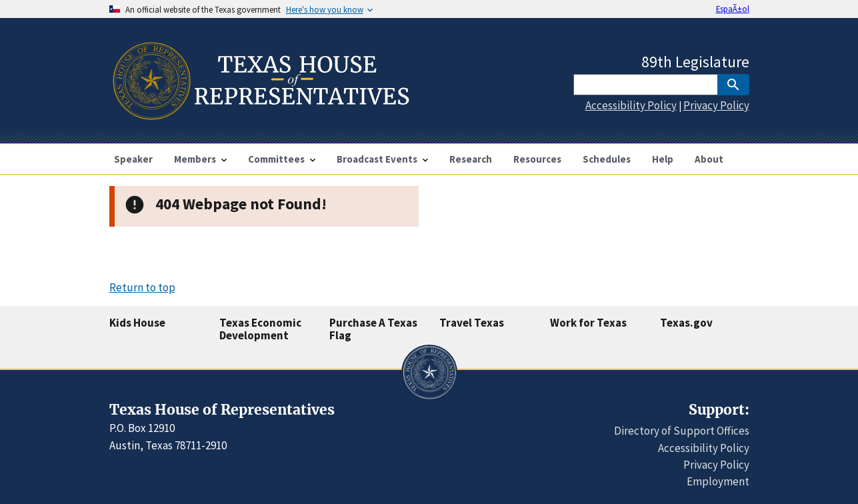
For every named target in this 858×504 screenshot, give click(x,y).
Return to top (142, 287)
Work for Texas (588, 323)
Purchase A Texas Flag (373, 329)
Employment (718, 481)
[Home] (260, 114)
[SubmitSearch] (733, 85)
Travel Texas (472, 323)
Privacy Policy (716, 105)
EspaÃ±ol (733, 9)
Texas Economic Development (260, 329)
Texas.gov (686, 323)
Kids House (137, 323)
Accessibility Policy (631, 105)
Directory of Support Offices (682, 431)
